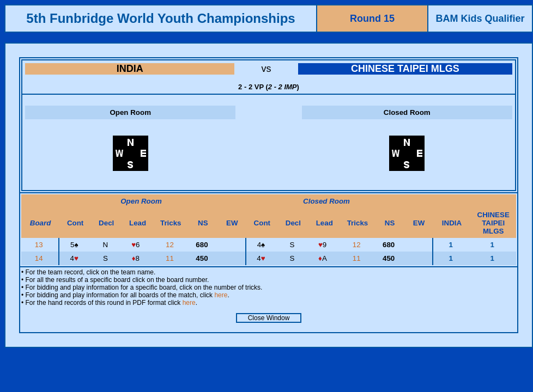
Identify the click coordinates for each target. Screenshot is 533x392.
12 (171, 245)
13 (40, 245)
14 (40, 258)
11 (171, 258)
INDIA (130, 69)
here (221, 295)
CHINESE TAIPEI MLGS (405, 69)
